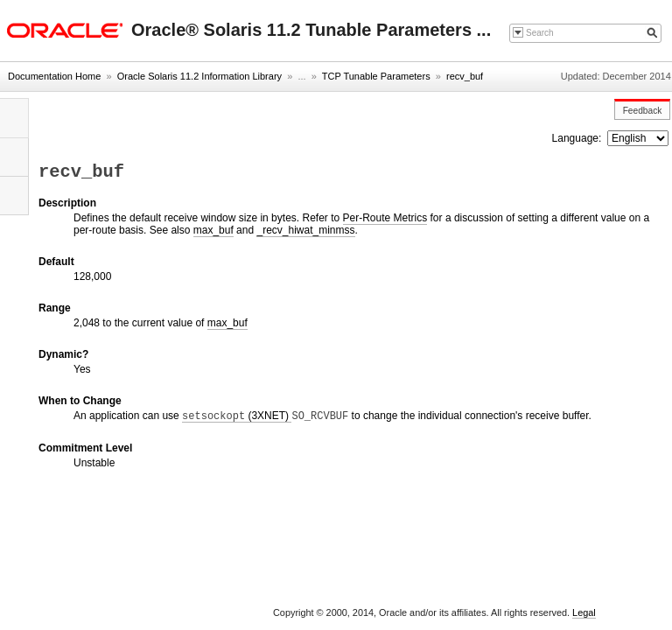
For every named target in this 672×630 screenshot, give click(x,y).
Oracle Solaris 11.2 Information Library (199, 76)
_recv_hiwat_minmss (305, 230)
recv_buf (465, 76)
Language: (578, 138)
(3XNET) (237, 416)
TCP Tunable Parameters (376, 76)
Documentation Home (54, 76)
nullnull (638, 138)
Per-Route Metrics (385, 218)
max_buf (213, 230)
